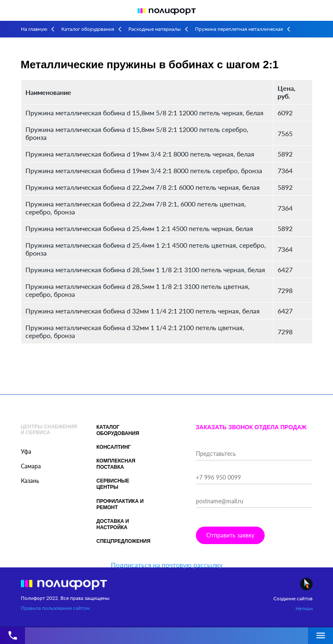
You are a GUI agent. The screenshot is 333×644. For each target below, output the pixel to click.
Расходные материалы (155, 29)
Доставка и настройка (113, 524)
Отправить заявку (230, 535)
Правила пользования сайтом (55, 608)
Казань (30, 481)
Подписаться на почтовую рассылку (167, 565)
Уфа (26, 451)
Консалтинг (113, 447)
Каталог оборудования (88, 29)
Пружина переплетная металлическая (239, 29)
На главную (34, 29)
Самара (31, 466)
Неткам (304, 608)
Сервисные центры (113, 484)
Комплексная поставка (116, 464)
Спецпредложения (123, 541)
